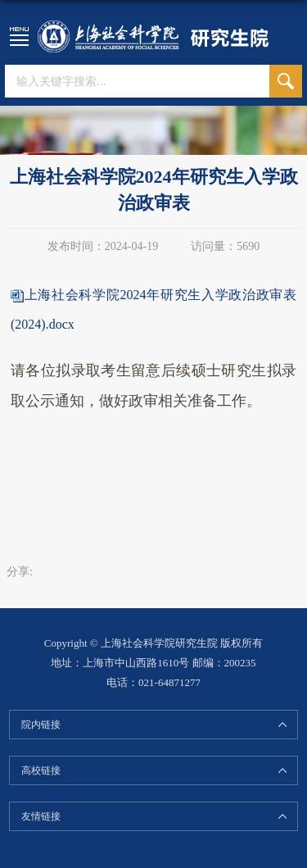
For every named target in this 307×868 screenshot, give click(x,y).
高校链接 (41, 770)
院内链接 (41, 725)
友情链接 (41, 816)
